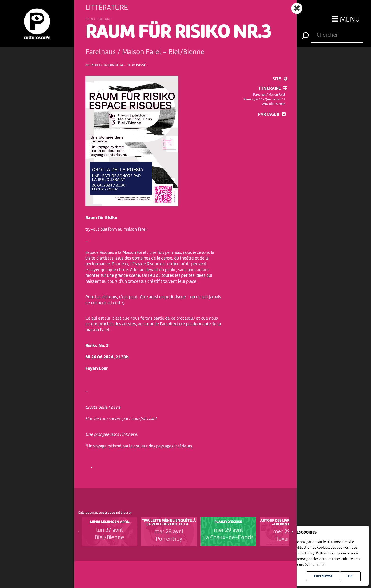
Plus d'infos (323, 576)
